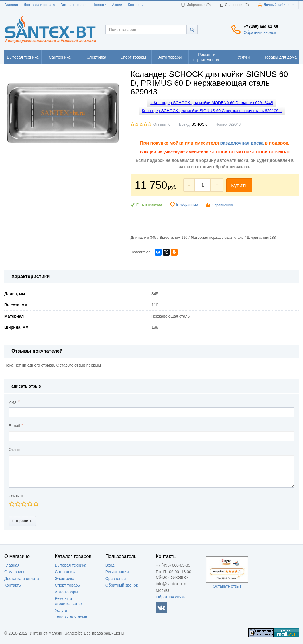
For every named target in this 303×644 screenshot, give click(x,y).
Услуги (61, 610)
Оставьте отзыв (227, 586)
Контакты (135, 5)
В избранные (187, 205)
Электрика (64, 579)
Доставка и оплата (39, 5)
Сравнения (116, 579)
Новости (100, 5)
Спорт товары (68, 585)
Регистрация (117, 572)
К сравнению (222, 205)
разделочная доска (242, 143)
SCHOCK (199, 124)
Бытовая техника (70, 565)
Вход (110, 565)
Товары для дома (71, 617)
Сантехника (66, 572)
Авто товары (66, 592)
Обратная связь (171, 597)
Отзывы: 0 (162, 124)
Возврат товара (74, 5)
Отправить (22, 521)
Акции (117, 5)
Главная (11, 5)
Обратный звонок (260, 32)
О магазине (15, 572)
